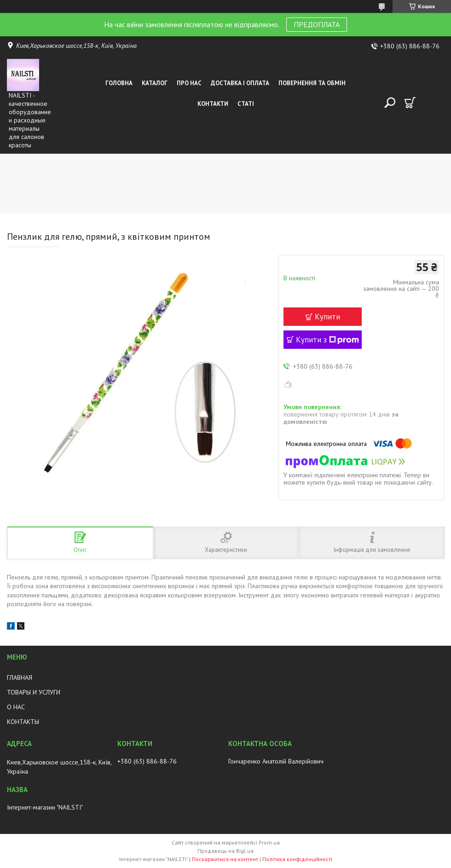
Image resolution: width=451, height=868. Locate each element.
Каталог (155, 83)
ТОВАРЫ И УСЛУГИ (34, 692)
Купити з (327, 340)
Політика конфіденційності (297, 859)
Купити (327, 317)
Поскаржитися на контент (225, 859)
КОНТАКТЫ (23, 722)
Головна (119, 83)
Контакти (213, 104)
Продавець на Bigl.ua (225, 851)
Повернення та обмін (312, 83)
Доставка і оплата (240, 83)
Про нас (189, 83)
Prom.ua (269, 842)
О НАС (16, 707)
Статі (246, 104)
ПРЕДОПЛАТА (317, 24)
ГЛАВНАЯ (20, 677)
